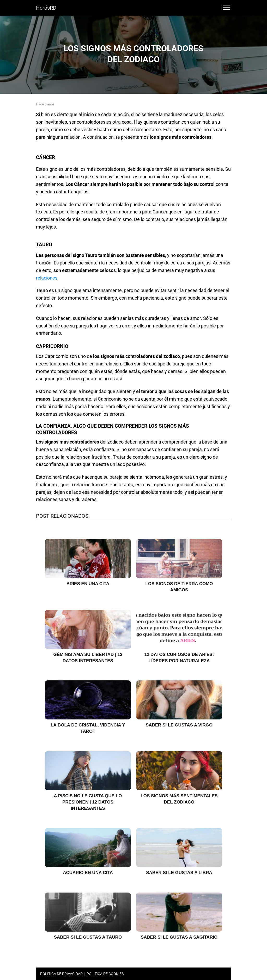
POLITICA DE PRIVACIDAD (61, 974)
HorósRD (46, 8)
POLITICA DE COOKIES (105, 974)
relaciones (47, 278)
